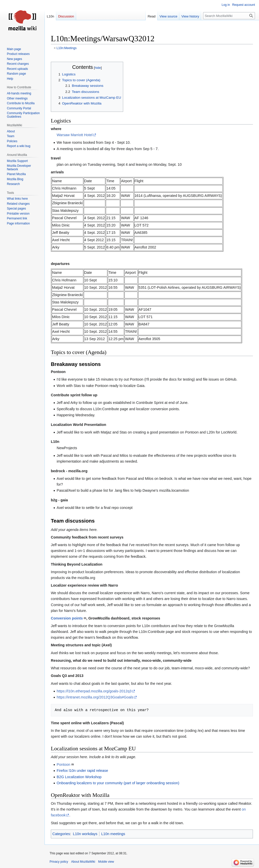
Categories (61, 834)
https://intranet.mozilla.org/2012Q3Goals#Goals (95, 697)
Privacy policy (59, 862)
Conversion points (67, 618)
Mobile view (106, 862)
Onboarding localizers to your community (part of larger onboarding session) (118, 783)
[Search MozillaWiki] (229, 16)
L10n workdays (85, 834)
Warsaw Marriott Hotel (75, 135)
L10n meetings (113, 834)
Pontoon (63, 764)
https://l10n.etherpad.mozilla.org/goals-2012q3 (94, 691)
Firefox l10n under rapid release (82, 771)
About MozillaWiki (83, 862)
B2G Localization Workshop (79, 777)
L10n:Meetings (67, 48)
